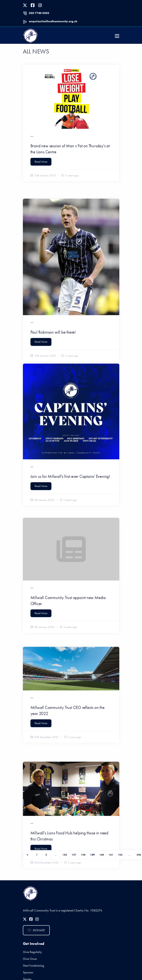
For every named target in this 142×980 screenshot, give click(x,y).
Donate (36, 930)
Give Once (30, 959)
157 (74, 855)
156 (65, 855)
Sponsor (28, 972)
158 (83, 855)
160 (102, 855)
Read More (41, 162)
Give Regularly (32, 952)
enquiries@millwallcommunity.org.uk (53, 21)
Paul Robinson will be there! (53, 316)
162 (120, 855)
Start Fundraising (33, 965)
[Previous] (28, 855)
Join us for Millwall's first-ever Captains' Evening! (70, 448)
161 (111, 855)
